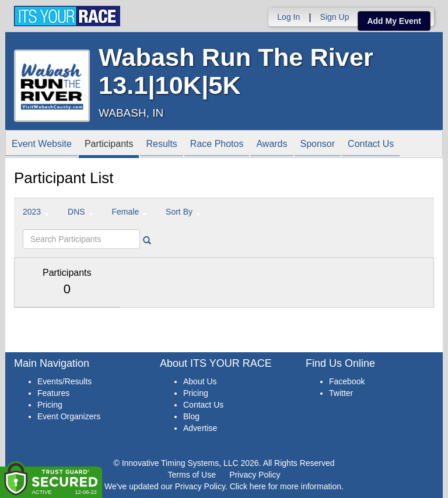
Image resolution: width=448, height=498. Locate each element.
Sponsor (318, 145)
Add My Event (394, 21)
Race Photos (217, 145)
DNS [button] (80, 212)
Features (53, 393)
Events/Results (64, 381)
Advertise (200, 428)
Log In (288, 17)
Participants (109, 145)
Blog (191, 416)
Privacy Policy (255, 475)
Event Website (42, 145)
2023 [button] (36, 212)
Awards (272, 145)
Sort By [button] (183, 212)
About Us (200, 381)
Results (161, 145)
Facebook (347, 381)
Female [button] (130, 212)
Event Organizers (69, 416)
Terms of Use (192, 475)
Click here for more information (286, 486)
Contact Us (371, 145)
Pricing (50, 405)
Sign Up (335, 17)
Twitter (341, 393)
